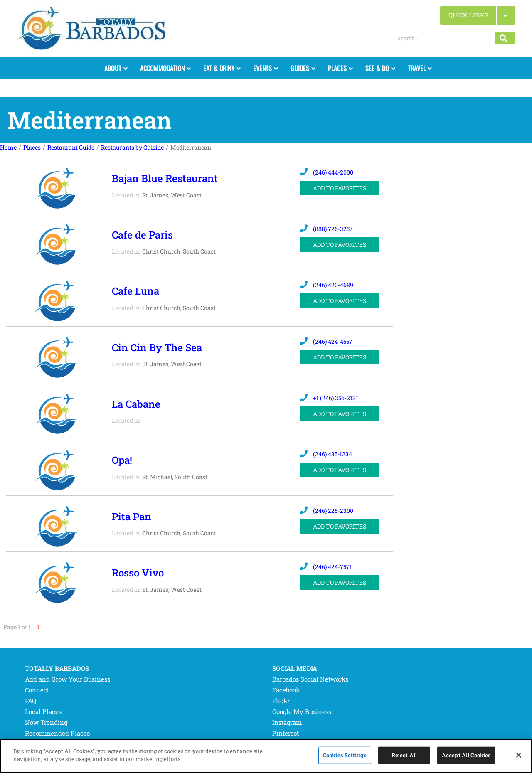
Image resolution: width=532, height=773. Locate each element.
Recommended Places (57, 733)
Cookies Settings (345, 755)
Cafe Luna (135, 291)
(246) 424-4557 (326, 341)
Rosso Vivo (138, 573)
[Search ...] (443, 38)
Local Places (43, 711)
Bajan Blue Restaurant (165, 178)
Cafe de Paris (142, 235)
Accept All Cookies (466, 755)
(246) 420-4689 (327, 285)
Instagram (287, 722)
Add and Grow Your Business (68, 679)
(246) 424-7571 (326, 567)
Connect (37, 690)
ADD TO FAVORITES (340, 188)
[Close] (519, 755)
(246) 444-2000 (327, 172)
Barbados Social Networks (310, 679)
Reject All (404, 755)
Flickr (281, 701)
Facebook (286, 690)
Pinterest (286, 733)
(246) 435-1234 (326, 454)
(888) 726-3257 (326, 229)
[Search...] (505, 38)
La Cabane (136, 404)
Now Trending (46, 722)
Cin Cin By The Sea (157, 347)
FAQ (31, 701)
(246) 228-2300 (327, 511)
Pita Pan (132, 517)
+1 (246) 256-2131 (329, 398)
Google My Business (302, 711)
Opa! (122, 460)
